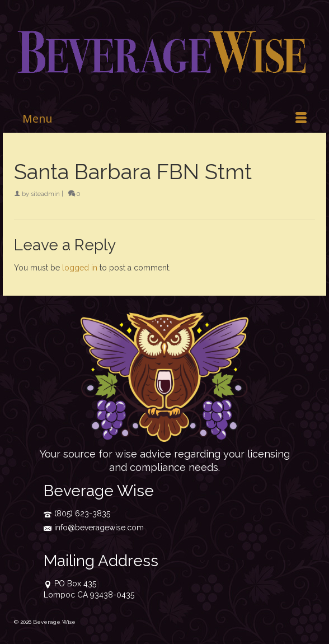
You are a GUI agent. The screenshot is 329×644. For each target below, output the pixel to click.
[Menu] (164, 119)
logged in (80, 268)
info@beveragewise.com (94, 528)
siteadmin (45, 194)
